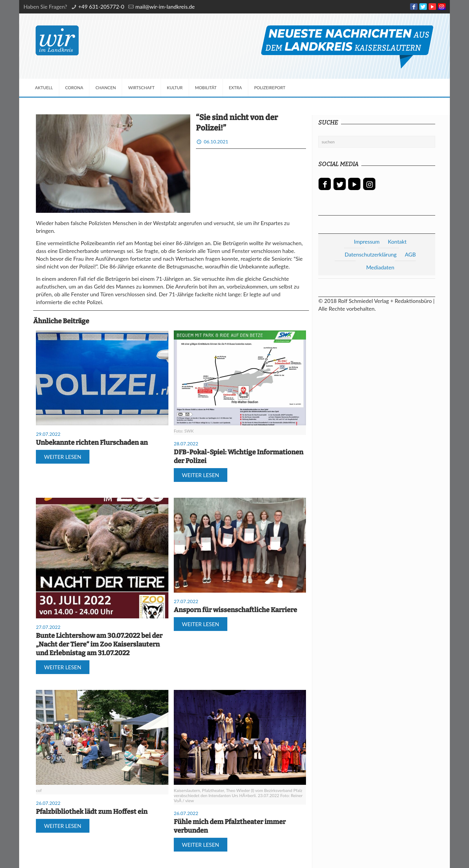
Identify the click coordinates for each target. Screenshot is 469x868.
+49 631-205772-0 (101, 7)
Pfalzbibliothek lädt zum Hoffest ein (92, 812)
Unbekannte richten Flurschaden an (92, 443)
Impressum (367, 242)
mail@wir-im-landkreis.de (165, 7)
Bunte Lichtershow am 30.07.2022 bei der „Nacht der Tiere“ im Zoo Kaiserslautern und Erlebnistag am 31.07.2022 (99, 644)
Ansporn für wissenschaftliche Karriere (235, 610)
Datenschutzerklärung (371, 254)
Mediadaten (380, 267)
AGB (410, 254)
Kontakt (397, 242)
